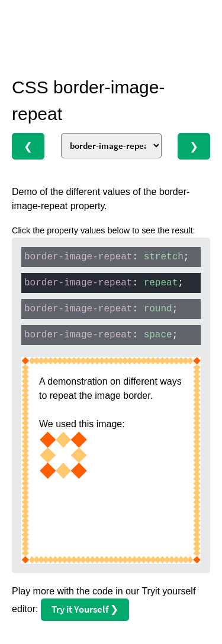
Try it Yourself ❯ (85, 609)
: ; (107, 257)
